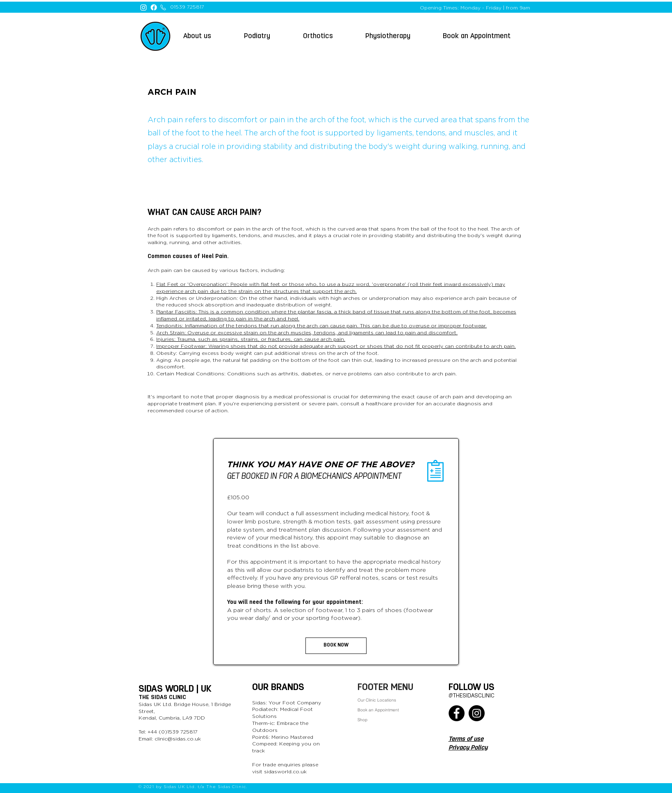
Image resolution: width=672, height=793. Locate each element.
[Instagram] (144, 7)
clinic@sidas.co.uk (178, 739)
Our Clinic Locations (377, 700)
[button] (487, 36)
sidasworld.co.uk (285, 772)
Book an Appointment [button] (378, 710)
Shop (362, 720)
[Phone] (163, 7)
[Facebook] (154, 7)
